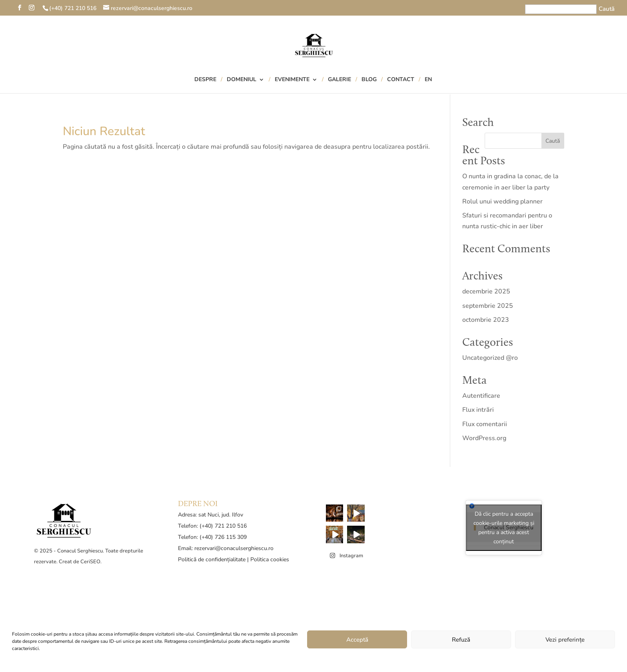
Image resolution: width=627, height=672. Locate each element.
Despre (205, 80)
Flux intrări (478, 410)
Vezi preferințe (565, 640)
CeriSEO (90, 562)
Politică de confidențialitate (212, 559)
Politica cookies (270, 559)
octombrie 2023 (486, 320)
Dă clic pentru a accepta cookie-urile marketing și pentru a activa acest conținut (504, 528)
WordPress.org (484, 438)
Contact (401, 80)
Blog (369, 80)
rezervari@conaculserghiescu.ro (234, 548)
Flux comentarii (485, 424)
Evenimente (292, 80)
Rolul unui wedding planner (502, 201)
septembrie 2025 (488, 306)
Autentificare (481, 396)
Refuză (461, 640)
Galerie (339, 80)
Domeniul (242, 80)
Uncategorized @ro (490, 358)
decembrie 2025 (486, 291)
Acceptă (357, 640)
